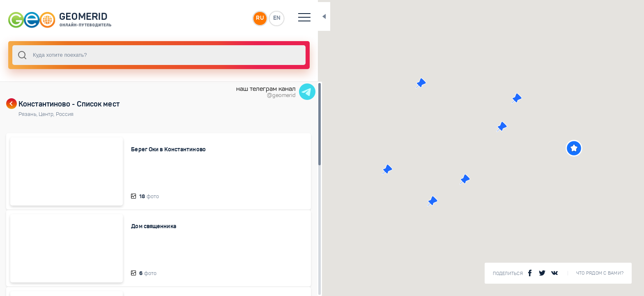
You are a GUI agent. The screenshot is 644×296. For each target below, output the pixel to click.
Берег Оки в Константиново (157, 149)
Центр (47, 114)
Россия (65, 114)
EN (246, 18)
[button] (559, 148)
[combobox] (144, 55)
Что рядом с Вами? (600, 273)
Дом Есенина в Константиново (161, 289)
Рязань (29, 114)
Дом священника (142, 219)
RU (229, 18)
